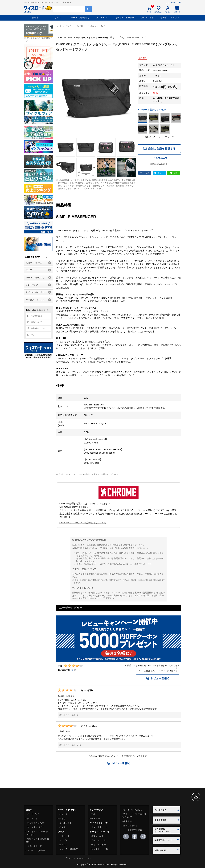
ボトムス (63, 845)
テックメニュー (99, 845)
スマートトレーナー (101, 827)
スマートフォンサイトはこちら (80, 858)
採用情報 (127, 821)
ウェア (58, 18)
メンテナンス (102, 18)
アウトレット (147, 18)
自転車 (35, 18)
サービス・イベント (170, 18)
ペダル (62, 827)
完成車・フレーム (34, 263)
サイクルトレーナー (125, 18)
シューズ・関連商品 (69, 849)
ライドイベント (99, 840)
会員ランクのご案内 (133, 810)
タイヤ (62, 819)
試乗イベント (98, 836)
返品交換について (38, 328)
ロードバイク (33, 814)
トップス (63, 840)
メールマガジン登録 (133, 830)
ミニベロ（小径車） (37, 850)
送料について (36, 322)
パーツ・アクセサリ (80, 18)
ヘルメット (64, 836)
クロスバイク (33, 819)
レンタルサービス (100, 849)
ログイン (163, 671)
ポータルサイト (131, 826)
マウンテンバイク (36, 827)
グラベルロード (35, 846)
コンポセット (66, 823)
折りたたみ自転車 (36, 823)
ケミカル (95, 819)
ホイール (63, 814)
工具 (93, 814)
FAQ (32, 335)
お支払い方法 (36, 316)
